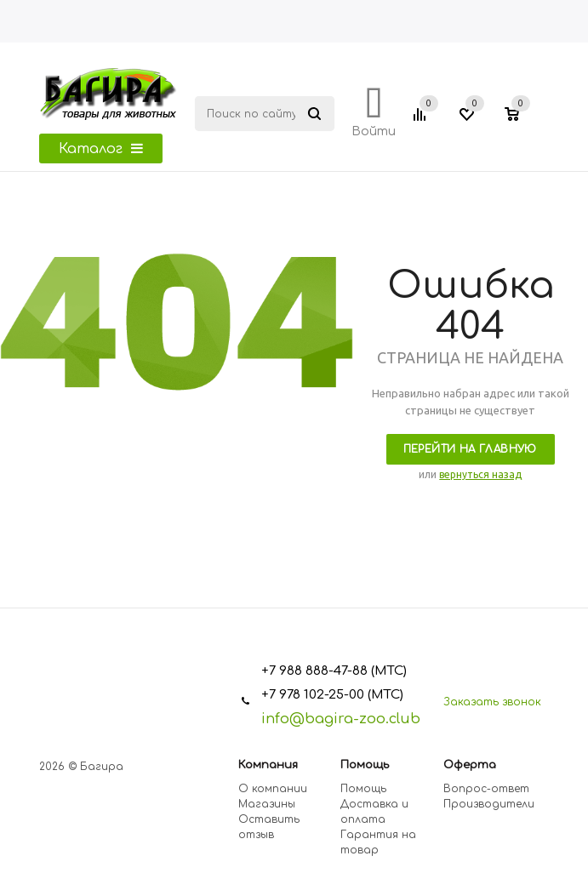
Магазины (267, 804)
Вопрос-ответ (486, 789)
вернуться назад (480, 474)
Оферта (470, 765)
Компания (268, 765)
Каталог (101, 149)
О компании (273, 789)
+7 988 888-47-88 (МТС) (334, 671)
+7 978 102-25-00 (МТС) (332, 695)
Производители (489, 804)
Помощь (365, 765)
